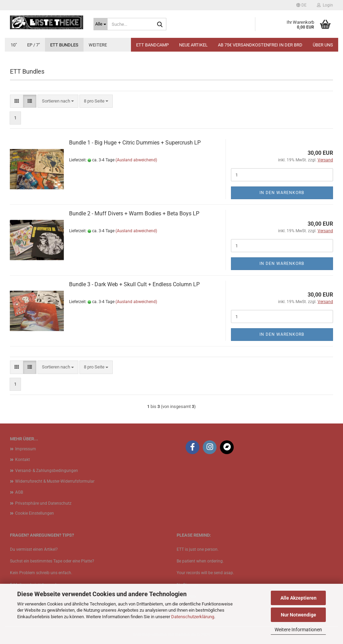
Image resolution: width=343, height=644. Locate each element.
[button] (301, 5)
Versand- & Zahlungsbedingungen (47, 471)
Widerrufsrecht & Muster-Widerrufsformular (55, 481)
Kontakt (23, 460)
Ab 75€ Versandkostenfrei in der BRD (260, 45)
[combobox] (58, 101)
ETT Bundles (64, 45)
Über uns (323, 45)
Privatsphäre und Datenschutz (43, 503)
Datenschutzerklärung (193, 617)
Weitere (98, 45)
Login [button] (325, 5)
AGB (19, 492)
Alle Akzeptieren (298, 598)
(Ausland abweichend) (136, 160)
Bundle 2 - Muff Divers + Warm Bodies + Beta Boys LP (134, 213)
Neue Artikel (193, 45)
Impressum (26, 449)
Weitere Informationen (298, 630)
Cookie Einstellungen (35, 513)
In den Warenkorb (282, 193)
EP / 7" (34, 45)
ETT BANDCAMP (152, 45)
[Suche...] (101, 24)
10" (14, 45)
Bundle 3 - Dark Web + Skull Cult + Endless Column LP (134, 284)
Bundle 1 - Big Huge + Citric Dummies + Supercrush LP (135, 143)
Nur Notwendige (298, 615)
